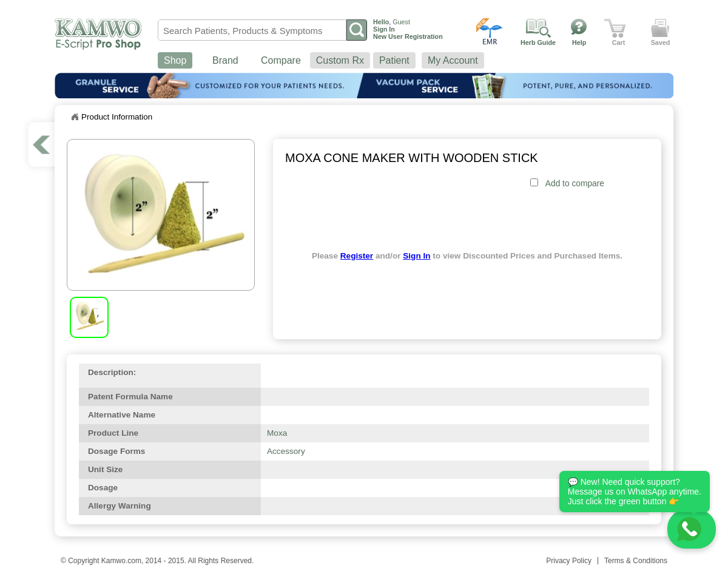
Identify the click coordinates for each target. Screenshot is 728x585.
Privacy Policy (569, 561)
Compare (281, 60)
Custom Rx (340, 60)
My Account (453, 60)
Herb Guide (538, 42)
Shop (175, 60)
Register (357, 256)
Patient (394, 60)
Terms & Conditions (636, 561)
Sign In (416, 256)
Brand (225, 60)
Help (579, 42)
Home (75, 117)
